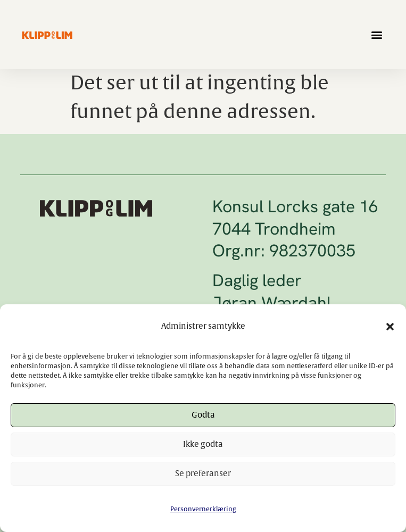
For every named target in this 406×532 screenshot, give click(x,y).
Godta (203, 415)
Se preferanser (203, 474)
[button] (390, 327)
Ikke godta (203, 444)
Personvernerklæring (203, 509)
